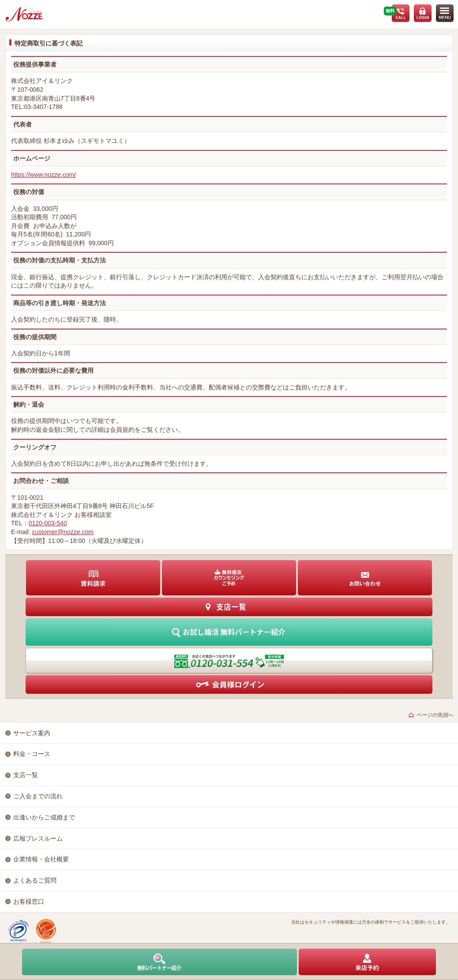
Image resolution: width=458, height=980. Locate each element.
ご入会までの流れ (38, 796)
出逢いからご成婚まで (44, 817)
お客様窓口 (29, 901)
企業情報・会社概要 (41, 859)
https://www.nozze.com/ (43, 175)
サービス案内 (32, 733)
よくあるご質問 (35, 880)
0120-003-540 (48, 523)
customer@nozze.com (62, 532)
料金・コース (32, 754)
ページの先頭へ (435, 715)
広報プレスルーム (38, 838)
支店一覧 (26, 775)
